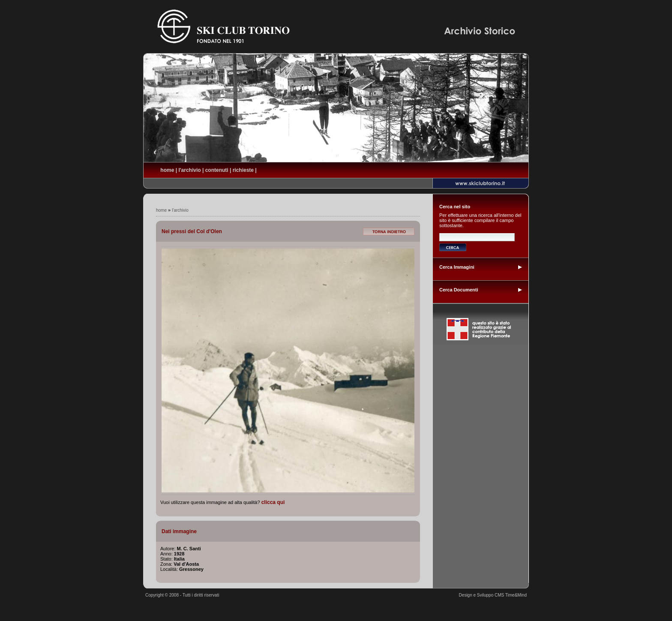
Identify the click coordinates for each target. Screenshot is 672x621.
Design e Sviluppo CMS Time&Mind (493, 595)
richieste (243, 170)
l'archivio (189, 170)
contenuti (217, 170)
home (167, 170)
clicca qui (273, 502)
